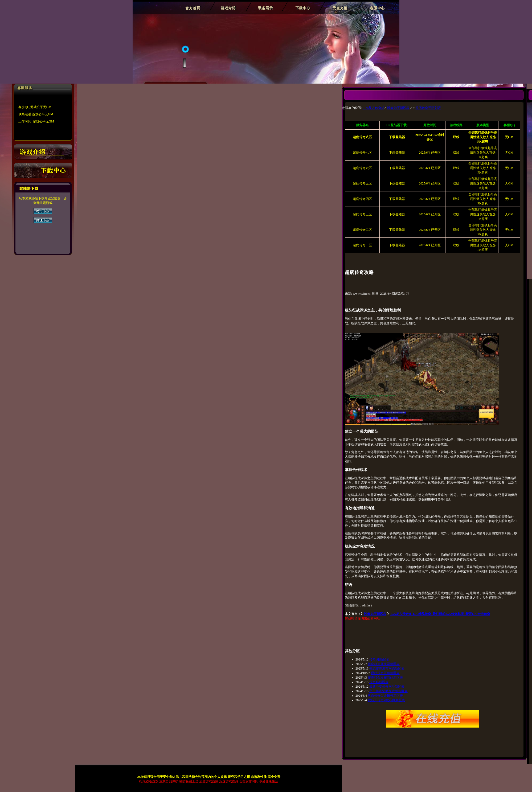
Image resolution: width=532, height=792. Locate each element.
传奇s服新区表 (380, 659)
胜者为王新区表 (398, 108)
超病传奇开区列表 (428, 108)
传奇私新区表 (379, 682)
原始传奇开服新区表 (385, 673)
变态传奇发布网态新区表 (387, 668)
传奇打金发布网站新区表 (385, 678)
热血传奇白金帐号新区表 (385, 696)
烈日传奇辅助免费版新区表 (388, 691)
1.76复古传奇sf (373, 108)
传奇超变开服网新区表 (384, 664)
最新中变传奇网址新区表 (387, 687)
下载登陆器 (397, 153)
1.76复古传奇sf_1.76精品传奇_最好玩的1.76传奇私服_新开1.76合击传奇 (440, 614)
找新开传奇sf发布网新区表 (386, 700)
